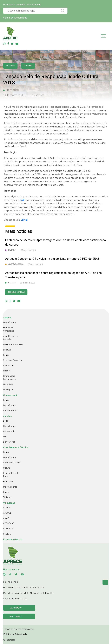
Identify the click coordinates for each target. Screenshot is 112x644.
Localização (16, 608)
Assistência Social (12, 463)
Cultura (6, 468)
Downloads (9, 365)
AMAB (6, 518)
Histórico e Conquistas (9, 329)
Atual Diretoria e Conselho (10, 338)
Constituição (9, 431)
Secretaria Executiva (12, 360)
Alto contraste (34, 5)
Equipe (6, 355)
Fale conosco (16, 616)
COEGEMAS (9, 523)
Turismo (7, 497)
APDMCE (7, 513)
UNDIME (7, 534)
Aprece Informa (10, 410)
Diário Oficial (9, 442)
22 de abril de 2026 (28, 283)
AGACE (6, 508)
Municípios (8, 390)
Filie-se (6, 371)
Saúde (6, 492)
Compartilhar (37, 95)
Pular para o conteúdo (14, 5)
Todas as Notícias (16, 292)
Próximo (28, 66)
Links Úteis (8, 384)
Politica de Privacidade (15, 634)
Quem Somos (10, 322)
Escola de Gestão (13, 539)
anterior (10, 66)
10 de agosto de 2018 (15, 95)
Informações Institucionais (9, 378)
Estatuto (7, 350)
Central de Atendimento (15, 18)
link (22, 200)
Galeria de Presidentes (13, 345)
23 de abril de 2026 (28, 250)
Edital (24, 220)
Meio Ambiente (10, 487)
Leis (5, 437)
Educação (8, 482)
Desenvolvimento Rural (11, 475)
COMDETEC (9, 529)
